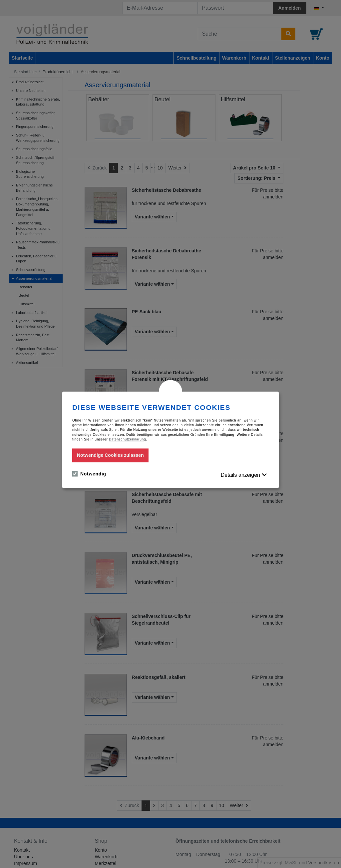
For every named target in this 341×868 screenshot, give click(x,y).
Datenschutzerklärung (127, 439)
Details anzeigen (240, 475)
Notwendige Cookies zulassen (110, 455)
